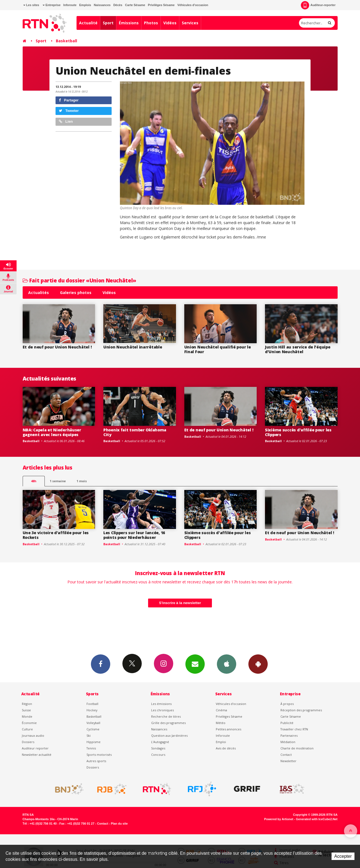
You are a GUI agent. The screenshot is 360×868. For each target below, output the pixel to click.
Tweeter (69, 111)
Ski (89, 735)
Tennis (91, 748)
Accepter (343, 856)
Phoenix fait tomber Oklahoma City (135, 432)
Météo (221, 723)
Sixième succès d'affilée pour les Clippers (298, 432)
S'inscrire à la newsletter (180, 603)
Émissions (129, 23)
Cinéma (221, 710)
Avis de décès (226, 748)
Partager (69, 100)
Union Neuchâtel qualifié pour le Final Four (218, 349)
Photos (151, 23)
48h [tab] (34, 481)
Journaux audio (33, 735)
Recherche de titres (166, 716)
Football (92, 704)
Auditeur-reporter (318, 5)
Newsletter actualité (37, 755)
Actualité (88, 23)
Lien (66, 121)
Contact (286, 755)
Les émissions (161, 704)
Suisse (26, 710)
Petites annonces (228, 729)
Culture (27, 729)
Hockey (92, 710)
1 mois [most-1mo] (82, 481)
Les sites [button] (31, 5)
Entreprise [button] (52, 5)
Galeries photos (76, 293)
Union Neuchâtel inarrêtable (133, 347)
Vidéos (170, 23)
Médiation (288, 742)
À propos (287, 704)
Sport (108, 23)
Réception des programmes (301, 710)
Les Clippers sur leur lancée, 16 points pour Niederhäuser (134, 535)
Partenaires (289, 735)
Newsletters (195, 664)
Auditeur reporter (35, 748)
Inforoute (70, 5)
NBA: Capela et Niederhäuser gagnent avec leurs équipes (52, 432)
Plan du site (119, 824)
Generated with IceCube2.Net (317, 819)
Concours (158, 755)
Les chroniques (162, 710)
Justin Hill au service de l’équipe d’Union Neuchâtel (298, 349)
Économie (29, 723)
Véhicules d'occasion (193, 5)
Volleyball (93, 723)
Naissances (102, 5)
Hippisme (94, 742)
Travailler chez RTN (294, 729)
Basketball (66, 41)
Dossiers (28, 742)
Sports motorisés (99, 755)
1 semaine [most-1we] (58, 481)
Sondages (158, 748)
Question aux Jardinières (169, 735)
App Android (258, 664)
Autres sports (96, 761)
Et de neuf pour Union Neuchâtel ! (57, 347)
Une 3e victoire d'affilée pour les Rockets (56, 535)
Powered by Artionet (279, 819)
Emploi (221, 742)
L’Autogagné (160, 742)
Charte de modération (297, 748)
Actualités (39, 293)
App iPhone (227, 664)
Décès (118, 5)
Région (27, 704)
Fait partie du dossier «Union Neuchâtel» (79, 280)
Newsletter (288, 761)
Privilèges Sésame (161, 5)
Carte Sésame (135, 5)
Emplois (85, 5)
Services (190, 23)
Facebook (101, 664)
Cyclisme (93, 729)
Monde (27, 716)
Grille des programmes (168, 723)
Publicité (287, 723)
